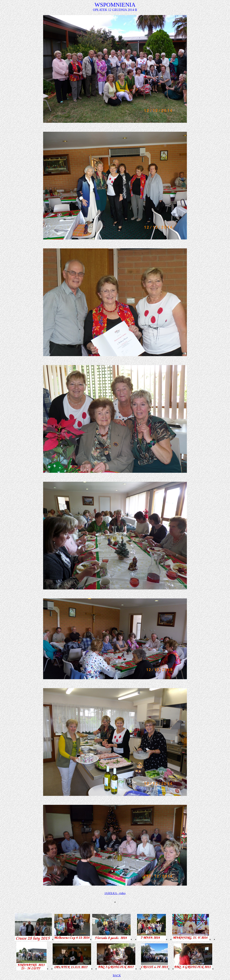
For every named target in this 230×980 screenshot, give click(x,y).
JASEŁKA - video (115, 893)
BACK (117, 975)
